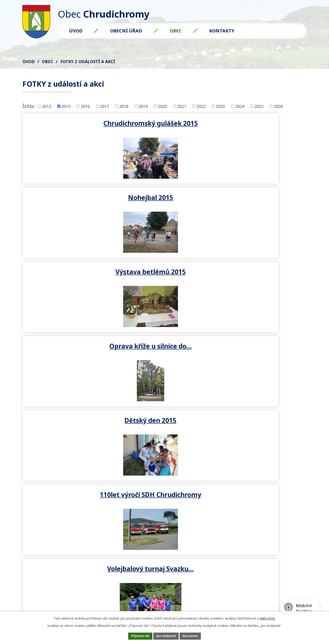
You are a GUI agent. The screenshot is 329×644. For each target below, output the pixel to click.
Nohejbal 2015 (164, 123)
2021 (182, 106)
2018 (124, 106)
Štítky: (29, 106)
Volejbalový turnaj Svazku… (70, 279)
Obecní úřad (126, 31)
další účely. (268, 617)
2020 (162, 106)
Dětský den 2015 (165, 199)
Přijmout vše (135, 636)
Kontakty (222, 31)
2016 (85, 106)
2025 (259, 106)
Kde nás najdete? (246, 507)
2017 (104, 106)
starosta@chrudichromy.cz (77, 532)
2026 (278, 106)
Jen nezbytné (166, 636)
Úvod (76, 31)
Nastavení (196, 636)
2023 (220, 106)
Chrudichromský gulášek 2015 (70, 127)
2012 (47, 106)
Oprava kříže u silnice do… (70, 203)
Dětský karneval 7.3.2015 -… (259, 279)
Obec (176, 31)
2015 (66, 106)
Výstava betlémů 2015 (259, 123)
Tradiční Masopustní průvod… (70, 356)
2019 (143, 106)
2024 (240, 106)
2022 (201, 106)
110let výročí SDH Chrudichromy (259, 203)
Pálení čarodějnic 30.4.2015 (164, 279)
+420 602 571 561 (68, 525)
